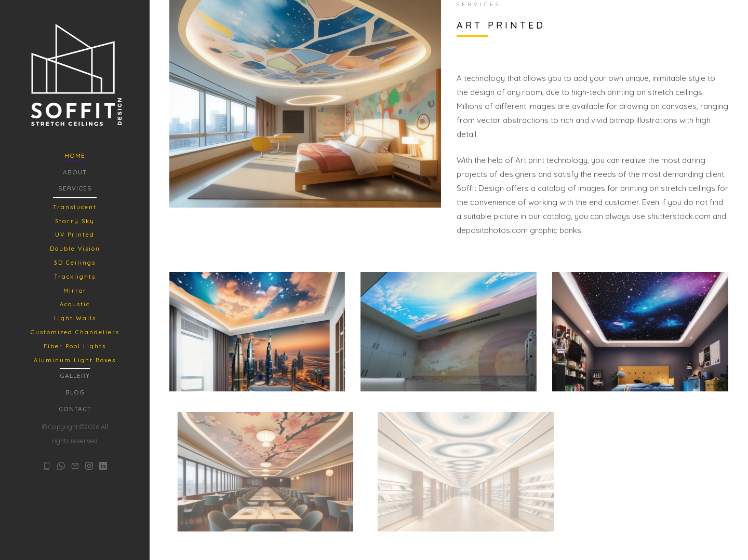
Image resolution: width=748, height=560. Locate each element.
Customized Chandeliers (75, 332)
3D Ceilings (75, 263)
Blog (75, 392)
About (75, 172)
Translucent (75, 207)
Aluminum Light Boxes (75, 360)
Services (75, 188)
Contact (75, 409)
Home (75, 155)
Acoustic (75, 304)
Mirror (75, 291)
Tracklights (75, 277)
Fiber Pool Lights (75, 346)
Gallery (75, 375)
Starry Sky (75, 221)
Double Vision (75, 249)
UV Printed (75, 235)
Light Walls (75, 318)
